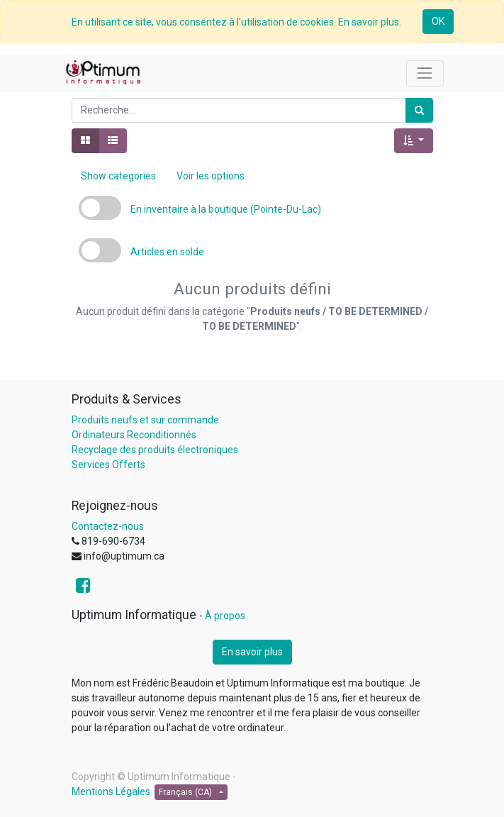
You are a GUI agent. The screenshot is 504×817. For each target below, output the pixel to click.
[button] (414, 141)
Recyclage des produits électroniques (155, 450)
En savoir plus (252, 652)
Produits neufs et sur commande (145, 420)
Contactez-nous (108, 526)
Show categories (118, 176)
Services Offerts (108, 465)
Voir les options (211, 176)
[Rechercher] (419, 110)
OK (438, 21)
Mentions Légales (111, 791)
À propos (225, 616)
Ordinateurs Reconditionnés (134, 435)
